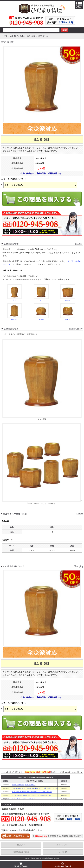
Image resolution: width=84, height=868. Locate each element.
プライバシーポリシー (63, 845)
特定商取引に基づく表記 (21, 852)
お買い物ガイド (21, 845)
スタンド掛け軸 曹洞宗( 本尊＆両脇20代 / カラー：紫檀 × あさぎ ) (32, 792)
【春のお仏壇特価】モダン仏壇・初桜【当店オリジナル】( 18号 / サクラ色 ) (35, 788)
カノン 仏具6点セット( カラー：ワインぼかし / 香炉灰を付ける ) (31, 795)
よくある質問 (63, 852)
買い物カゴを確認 (21, 865)
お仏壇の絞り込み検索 (63, 865)
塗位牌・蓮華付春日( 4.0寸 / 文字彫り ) (24, 785)
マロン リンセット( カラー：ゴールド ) (24, 799)
